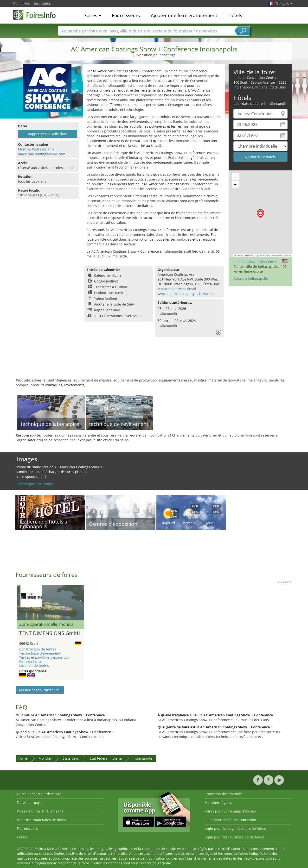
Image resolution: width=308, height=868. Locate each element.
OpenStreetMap (263, 256)
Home (23, 758)
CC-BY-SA (287, 256)
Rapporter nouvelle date (48, 134)
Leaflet (239, 256)
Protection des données (224, 794)
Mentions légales (218, 802)
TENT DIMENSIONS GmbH (50, 633)
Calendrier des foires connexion (230, 820)
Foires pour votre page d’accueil (230, 811)
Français (284, 3)
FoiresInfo (37, 15)
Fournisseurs (126, 15)
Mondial (45, 758)
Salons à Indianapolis (251, 278)
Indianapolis (143, 758)
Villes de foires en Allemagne (40, 811)
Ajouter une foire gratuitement (184, 15)
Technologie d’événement (40, 653)
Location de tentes (34, 665)
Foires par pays (29, 802)
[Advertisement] (154, 362)
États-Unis (71, 758)
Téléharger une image (35, 484)
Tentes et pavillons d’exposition (45, 657)
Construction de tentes (38, 649)
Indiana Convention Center (255, 262)
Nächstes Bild (81, 602)
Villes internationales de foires (41, 820)
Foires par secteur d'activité (39, 794)
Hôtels (235, 15)
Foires (93, 15)
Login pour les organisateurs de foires (235, 828)
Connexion (22, 3)
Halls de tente (30, 661)
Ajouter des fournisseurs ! (40, 690)
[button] (260, 214)
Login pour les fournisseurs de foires (234, 837)
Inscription (43, 3)
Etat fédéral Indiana (106, 758)
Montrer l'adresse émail (37, 149)
